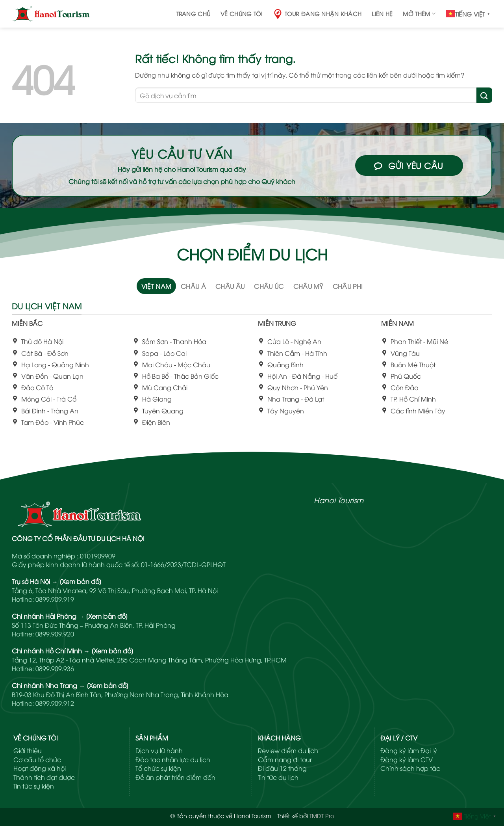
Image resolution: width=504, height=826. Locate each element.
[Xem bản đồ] (81, 581)
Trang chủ (194, 14)
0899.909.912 (55, 703)
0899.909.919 (55, 599)
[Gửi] (484, 95)
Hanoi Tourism (339, 500)
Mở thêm (419, 14)
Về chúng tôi (241, 14)
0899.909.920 (55, 634)
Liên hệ (382, 14)
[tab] (157, 286)
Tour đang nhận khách (317, 14)
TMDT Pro (322, 816)
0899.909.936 (55, 668)
